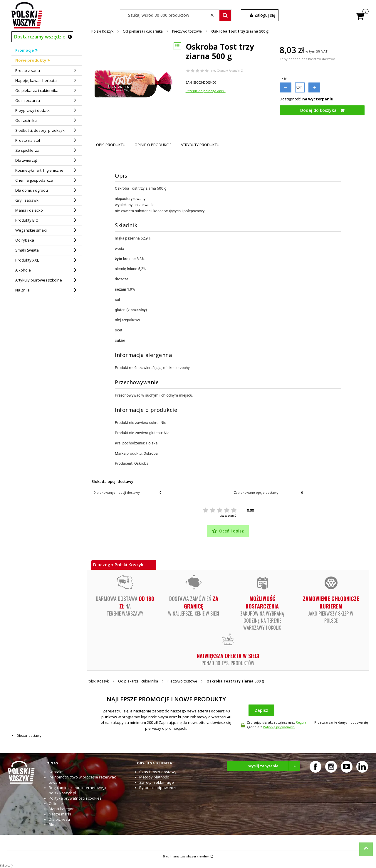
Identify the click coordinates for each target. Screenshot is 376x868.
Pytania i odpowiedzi (158, 788)
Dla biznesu (59, 819)
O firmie (56, 803)
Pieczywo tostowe (187, 31)
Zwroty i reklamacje (157, 782)
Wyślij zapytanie (274, 766)
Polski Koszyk (102, 31)
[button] (225, 15)
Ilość (283, 79)
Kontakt (56, 772)
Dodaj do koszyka (318, 110)
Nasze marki (60, 814)
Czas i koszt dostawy (158, 772)
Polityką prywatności (279, 727)
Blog (53, 825)
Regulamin (304, 722)
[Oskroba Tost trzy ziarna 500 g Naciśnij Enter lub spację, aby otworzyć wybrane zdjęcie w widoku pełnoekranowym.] (134, 84)
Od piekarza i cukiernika (143, 31)
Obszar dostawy (29, 735)
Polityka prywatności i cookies (75, 798)
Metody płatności (154, 777)
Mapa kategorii (62, 809)
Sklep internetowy (186, 856)
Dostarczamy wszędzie (40, 37)
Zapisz (261, 710)
